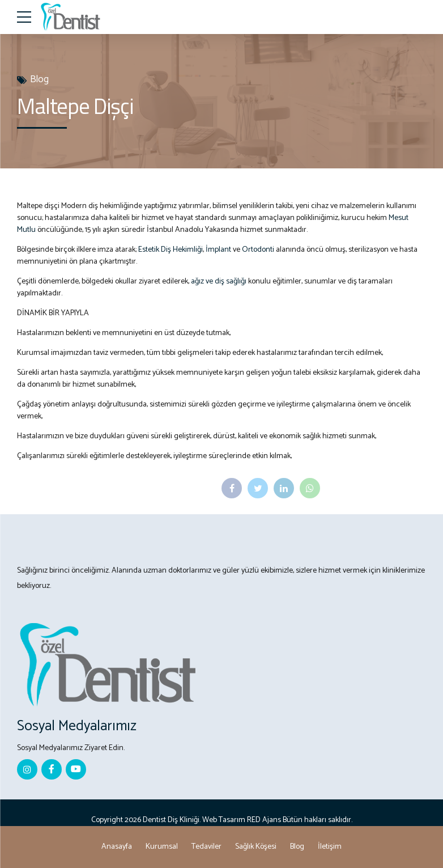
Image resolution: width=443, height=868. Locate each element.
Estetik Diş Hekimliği (171, 250)
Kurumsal (162, 847)
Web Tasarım (224, 820)
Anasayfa (117, 847)
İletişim (330, 847)
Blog (39, 80)
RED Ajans (264, 820)
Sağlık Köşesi (256, 847)
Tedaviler (206, 847)
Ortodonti (258, 250)
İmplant (218, 250)
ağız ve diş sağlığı (220, 281)
